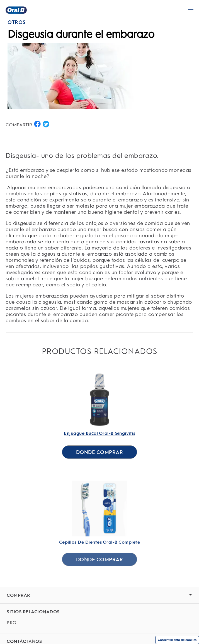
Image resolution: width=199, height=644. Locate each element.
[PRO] (99, 623)
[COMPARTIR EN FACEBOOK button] (37, 124)
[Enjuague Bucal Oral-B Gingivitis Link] (99, 410)
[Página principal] (16, 10)
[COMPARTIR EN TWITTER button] (46, 124)
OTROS (17, 22)
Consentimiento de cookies (177, 640)
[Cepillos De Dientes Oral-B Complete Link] (99, 526)
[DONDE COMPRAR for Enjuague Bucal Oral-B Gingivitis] (100, 452)
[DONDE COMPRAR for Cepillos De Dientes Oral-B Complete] (100, 559)
